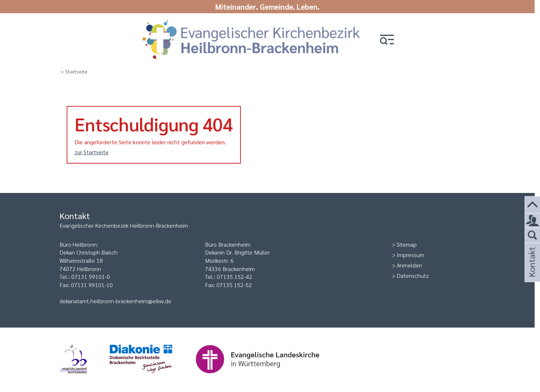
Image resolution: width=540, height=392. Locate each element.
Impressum (410, 255)
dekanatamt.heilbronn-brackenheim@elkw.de (115, 301)
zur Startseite (92, 152)
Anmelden (409, 265)
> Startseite (74, 71)
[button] (387, 40)
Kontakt (531, 272)
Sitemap (407, 244)
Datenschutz (413, 275)
